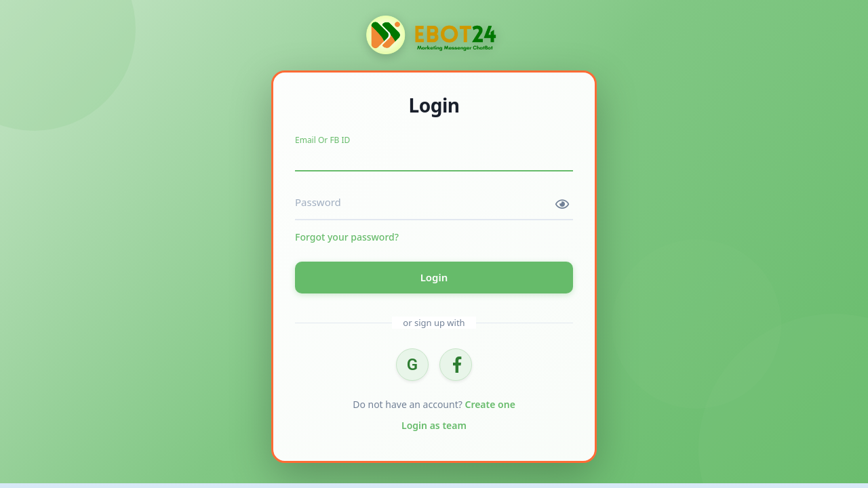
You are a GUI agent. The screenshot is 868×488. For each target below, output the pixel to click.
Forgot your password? (347, 237)
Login (434, 277)
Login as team (434, 425)
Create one (490, 404)
